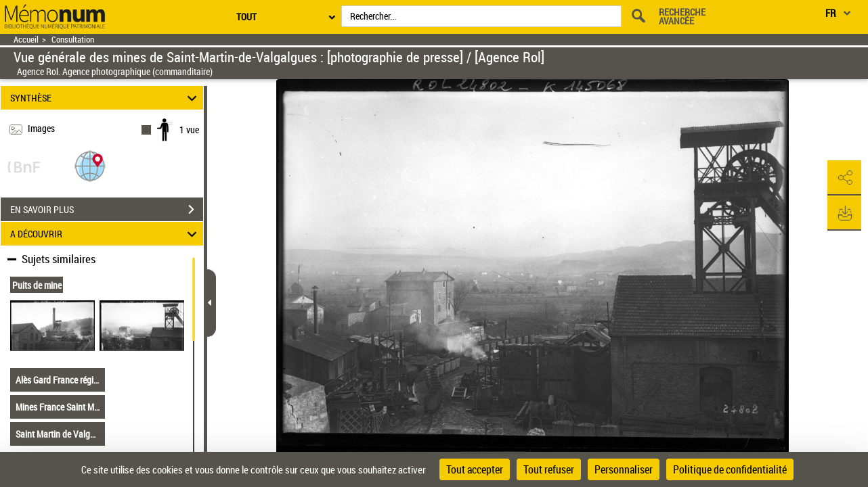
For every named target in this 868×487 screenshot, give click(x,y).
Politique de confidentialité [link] (730, 469)
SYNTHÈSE (105, 98)
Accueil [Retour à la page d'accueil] (26, 40)
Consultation (73, 40)
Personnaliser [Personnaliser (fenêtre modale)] (624, 469)
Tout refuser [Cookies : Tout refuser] (549, 469)
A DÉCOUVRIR (105, 234)
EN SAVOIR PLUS (107, 210)
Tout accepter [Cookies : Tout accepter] (475, 469)
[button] (90, 165)
